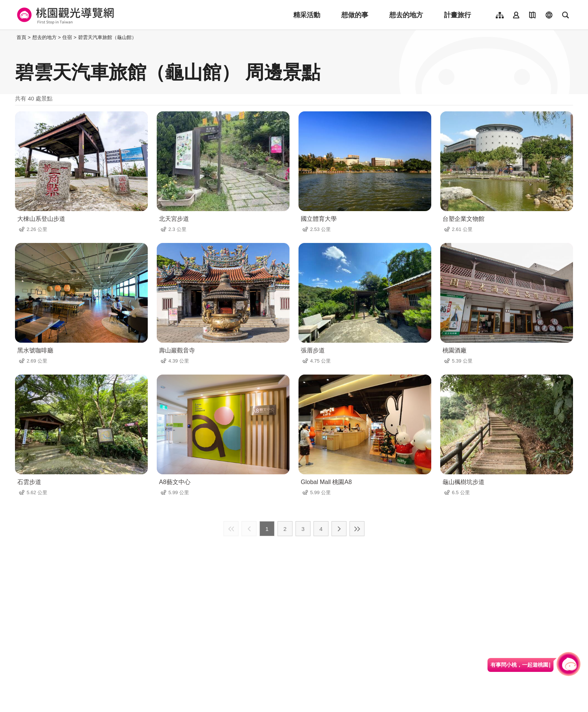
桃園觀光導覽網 (64, 15)
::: (13, 37)
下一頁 (339, 529)
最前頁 (231, 529)
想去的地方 (406, 15)
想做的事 (355, 15)
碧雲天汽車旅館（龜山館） (107, 37)
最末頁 (357, 529)
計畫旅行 (457, 15)
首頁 (21, 37)
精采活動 (307, 15)
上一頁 (249, 529)
